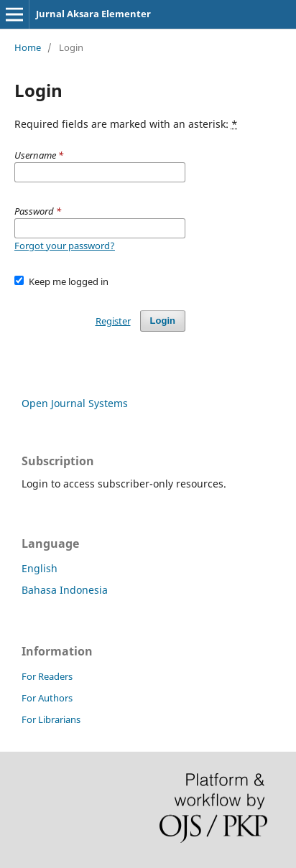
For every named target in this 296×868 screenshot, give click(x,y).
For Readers (47, 676)
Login (163, 321)
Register (113, 321)
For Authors (47, 698)
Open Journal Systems (75, 403)
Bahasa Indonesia (65, 590)
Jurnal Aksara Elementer (93, 14)
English (40, 568)
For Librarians (51, 719)
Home (28, 47)
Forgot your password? (65, 246)
